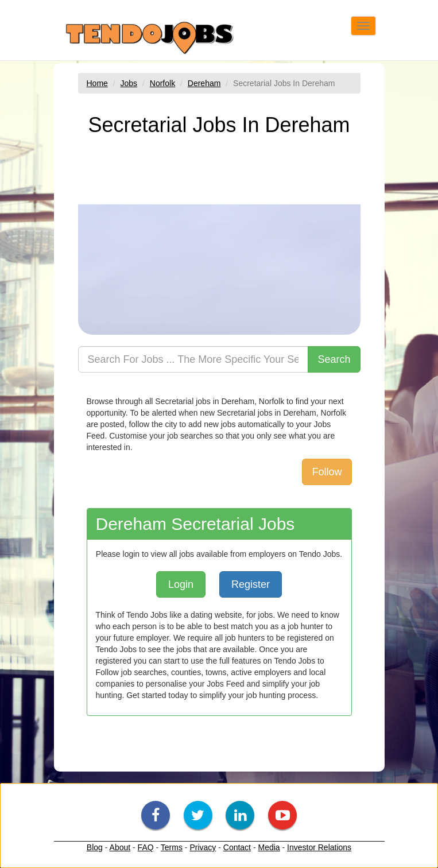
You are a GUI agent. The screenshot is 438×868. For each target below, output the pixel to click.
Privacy (203, 847)
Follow (327, 472)
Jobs (129, 83)
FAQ (146, 847)
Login (181, 584)
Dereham (204, 83)
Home (97, 83)
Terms (172, 847)
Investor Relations (319, 847)
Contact (237, 847)
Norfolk (162, 83)
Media (269, 847)
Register (251, 584)
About (120, 847)
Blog (95, 847)
